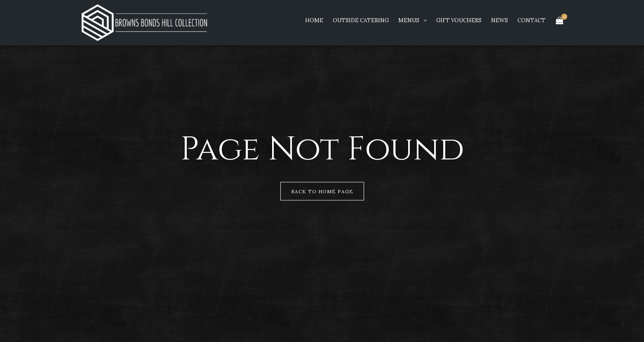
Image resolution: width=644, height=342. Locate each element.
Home (314, 20)
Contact (531, 20)
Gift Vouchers (459, 20)
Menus (409, 20)
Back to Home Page (322, 191)
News (499, 20)
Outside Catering (361, 20)
